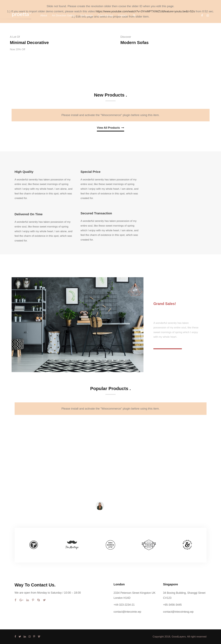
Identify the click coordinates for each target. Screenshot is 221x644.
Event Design (105, 15)
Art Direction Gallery (64, 15)
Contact (123, 15)
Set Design (87, 15)
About (44, 15)
